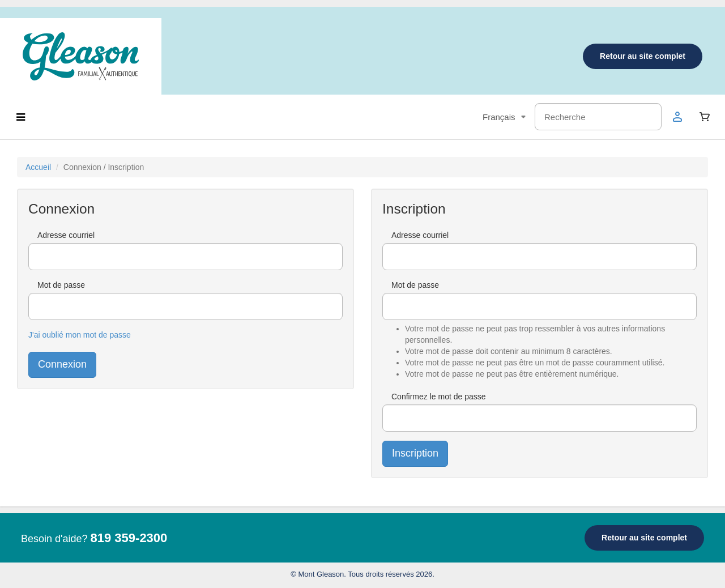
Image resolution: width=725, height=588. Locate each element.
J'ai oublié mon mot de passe (80, 335)
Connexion (62, 364)
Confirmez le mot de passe (439, 397)
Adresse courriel (66, 235)
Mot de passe (61, 285)
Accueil (38, 167)
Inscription (415, 453)
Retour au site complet (643, 56)
